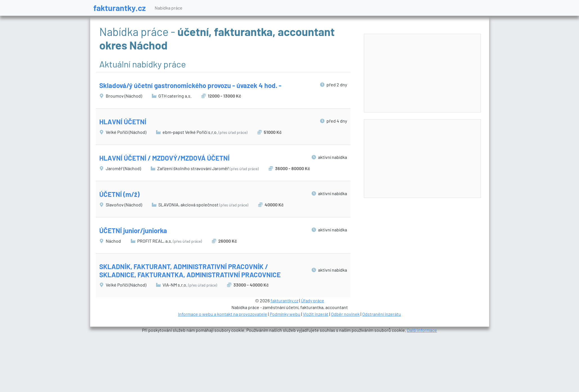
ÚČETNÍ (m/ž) (119, 194)
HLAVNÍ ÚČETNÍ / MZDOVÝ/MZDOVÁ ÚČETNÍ (164, 158)
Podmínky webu (285, 314)
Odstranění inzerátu (382, 314)
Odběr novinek (345, 314)
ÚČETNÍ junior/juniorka (133, 230)
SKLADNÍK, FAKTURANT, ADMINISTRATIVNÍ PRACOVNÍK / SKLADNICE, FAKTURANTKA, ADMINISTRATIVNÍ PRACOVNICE (190, 271)
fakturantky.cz (120, 8)
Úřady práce (313, 300)
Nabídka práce (169, 8)
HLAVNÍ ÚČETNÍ (123, 122)
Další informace (422, 330)
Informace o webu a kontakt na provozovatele (223, 314)
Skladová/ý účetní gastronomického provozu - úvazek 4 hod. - (190, 85)
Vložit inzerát (316, 314)
